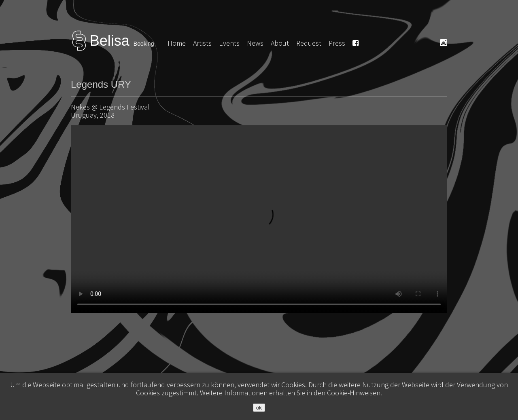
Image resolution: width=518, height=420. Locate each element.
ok (259, 408)
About (280, 43)
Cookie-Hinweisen (354, 393)
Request (309, 43)
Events (229, 43)
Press (337, 43)
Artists (202, 43)
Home (177, 43)
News (255, 43)
